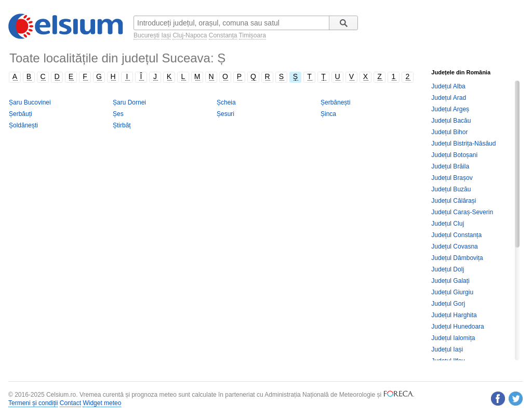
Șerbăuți (21, 114)
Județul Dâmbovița (457, 258)
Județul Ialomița (453, 338)
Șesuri (225, 114)
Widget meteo (102, 403)
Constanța (223, 35)
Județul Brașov (452, 178)
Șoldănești (23, 125)
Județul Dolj (448, 269)
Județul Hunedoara (457, 327)
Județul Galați (450, 281)
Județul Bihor (449, 132)
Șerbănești (335, 102)
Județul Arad (449, 98)
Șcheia (226, 102)
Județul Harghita (454, 315)
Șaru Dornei (129, 102)
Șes (118, 114)
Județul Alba (448, 86)
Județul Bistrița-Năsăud (463, 144)
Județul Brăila (450, 166)
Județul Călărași (454, 201)
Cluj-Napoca (190, 35)
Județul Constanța (456, 235)
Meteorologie (357, 395)
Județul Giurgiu (452, 292)
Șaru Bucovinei (30, 102)
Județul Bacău (451, 121)
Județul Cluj (448, 224)
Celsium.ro (61, 395)
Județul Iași (447, 349)
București (147, 35)
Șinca (328, 114)
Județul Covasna (454, 246)
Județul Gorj (448, 304)
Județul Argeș (450, 109)
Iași (166, 35)
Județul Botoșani (454, 155)
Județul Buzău (451, 189)
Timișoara (252, 35)
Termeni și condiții (33, 403)
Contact (70, 403)
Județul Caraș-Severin (462, 212)
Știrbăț (122, 125)
